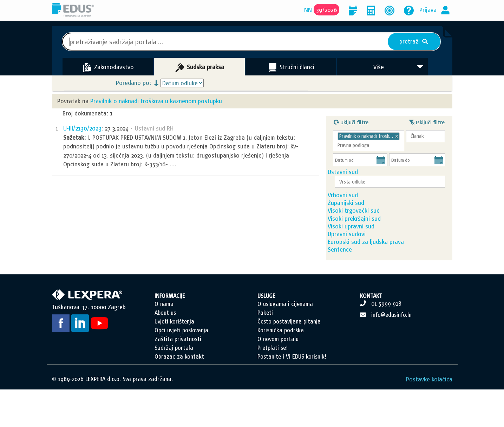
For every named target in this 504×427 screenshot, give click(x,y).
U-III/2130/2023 (82, 128)
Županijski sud (359, 213)
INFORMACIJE (170, 333)
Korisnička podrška (281, 368)
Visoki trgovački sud (367, 225)
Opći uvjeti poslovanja (181, 368)
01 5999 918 (386, 341)
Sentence (353, 284)
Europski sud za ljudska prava (379, 272)
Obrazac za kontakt (179, 394)
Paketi (265, 350)
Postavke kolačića (429, 417)
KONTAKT (371, 333)
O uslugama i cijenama (285, 341)
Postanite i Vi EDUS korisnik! (292, 394)
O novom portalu (278, 376)
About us (165, 350)
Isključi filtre (427, 121)
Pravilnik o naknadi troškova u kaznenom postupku (156, 101)
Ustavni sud (356, 174)
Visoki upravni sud (364, 249)
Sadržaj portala (174, 385)
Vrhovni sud (356, 201)
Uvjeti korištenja (174, 359)
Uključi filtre (351, 121)
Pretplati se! (273, 385)
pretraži (414, 41)
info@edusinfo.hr (392, 352)
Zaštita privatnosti (178, 376)
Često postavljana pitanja (289, 359)
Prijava (428, 10)
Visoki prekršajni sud (367, 237)
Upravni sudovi (360, 261)
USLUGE (266, 333)
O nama (164, 341)
